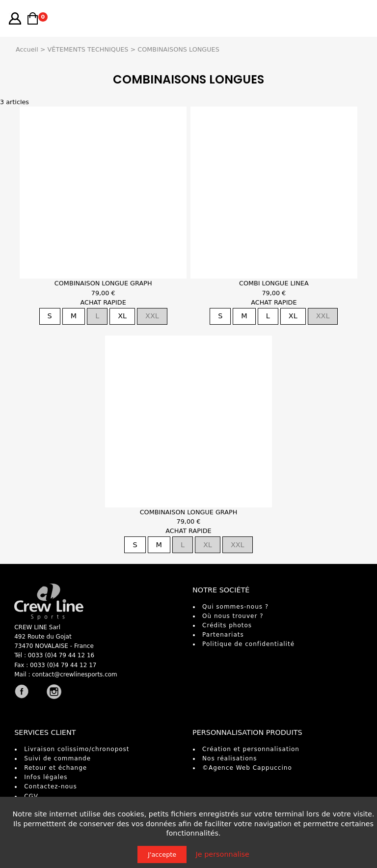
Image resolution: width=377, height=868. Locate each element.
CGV (31, 796)
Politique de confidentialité (248, 644)
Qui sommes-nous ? (235, 607)
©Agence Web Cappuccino (247, 768)
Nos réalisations (229, 758)
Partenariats (223, 635)
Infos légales (46, 777)
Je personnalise (223, 854)
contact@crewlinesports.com (75, 674)
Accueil (27, 49)
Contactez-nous (51, 786)
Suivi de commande (57, 758)
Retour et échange (55, 768)
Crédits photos (227, 625)
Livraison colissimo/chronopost (77, 749)
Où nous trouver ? (233, 616)
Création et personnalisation (251, 749)
